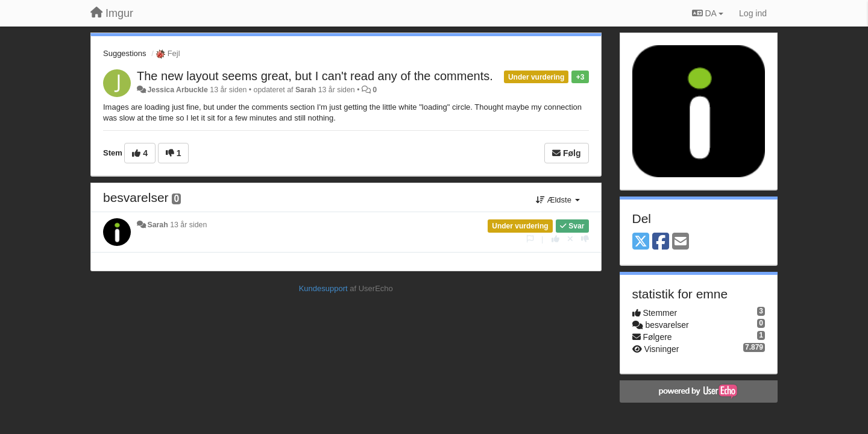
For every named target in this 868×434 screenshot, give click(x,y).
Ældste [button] (558, 200)
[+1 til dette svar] (555, 239)
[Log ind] (753, 13)
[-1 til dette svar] (585, 239)
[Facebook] (661, 242)
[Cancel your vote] (570, 239)
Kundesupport (323, 288)
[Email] (681, 242)
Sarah (306, 90)
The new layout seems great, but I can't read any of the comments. (315, 76)
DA (708, 13)
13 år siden (188, 225)
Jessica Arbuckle (177, 90)
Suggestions (125, 53)
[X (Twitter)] (641, 242)
